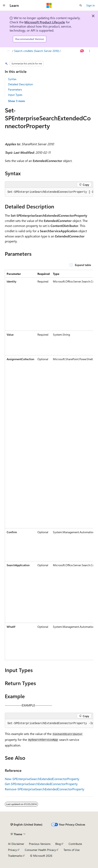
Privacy (12, 850)
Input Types (15, 95)
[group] (49, 192)
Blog (58, 844)
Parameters (15, 89)
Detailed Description (21, 84)
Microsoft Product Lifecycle (45, 22)
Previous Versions (40, 844)
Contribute (75, 844)
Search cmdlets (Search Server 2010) (37, 51)
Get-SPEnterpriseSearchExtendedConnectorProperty (41, 784)
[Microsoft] (49, 5)
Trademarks (15, 856)
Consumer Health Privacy (40, 850)
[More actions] (90, 51)
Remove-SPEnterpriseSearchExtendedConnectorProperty (45, 789)
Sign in (91, 5)
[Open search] (81, 5)
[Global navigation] (4, 5)
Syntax (12, 79)
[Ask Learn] (82, 51)
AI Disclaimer (16, 844)
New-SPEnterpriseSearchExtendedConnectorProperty (42, 779)
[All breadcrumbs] (8, 51)
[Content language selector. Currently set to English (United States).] (26, 825)
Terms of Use (72, 850)
